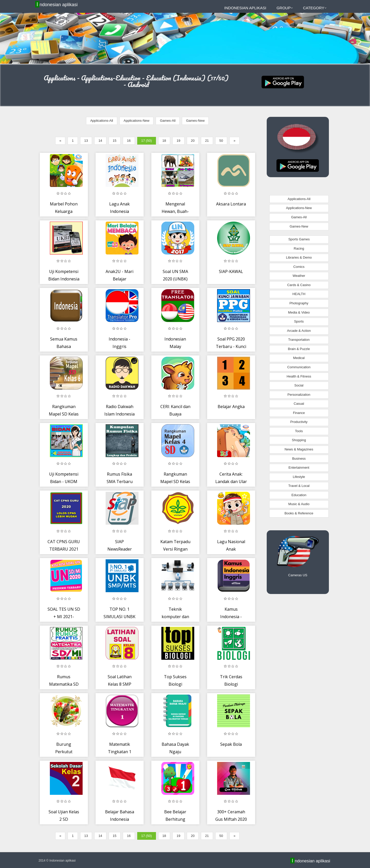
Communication (299, 367)
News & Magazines (299, 449)
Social (299, 385)
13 (86, 141)
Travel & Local (299, 486)
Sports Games (299, 239)
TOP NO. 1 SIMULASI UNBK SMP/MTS (119, 617)
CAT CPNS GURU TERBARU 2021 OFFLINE (64, 549)
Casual (299, 404)
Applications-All (102, 121)
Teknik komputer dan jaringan (175, 617)
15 (115, 141)
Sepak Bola (231, 744)
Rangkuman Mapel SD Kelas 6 (64, 414)
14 (100, 141)
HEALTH (299, 294)
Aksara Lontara (231, 204)
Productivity (299, 422)
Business (299, 459)
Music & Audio (299, 504)
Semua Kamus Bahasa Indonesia (64, 347)
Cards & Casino (299, 285)
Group (285, 8)
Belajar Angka (231, 407)
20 (193, 141)
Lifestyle (299, 477)
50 (221, 141)
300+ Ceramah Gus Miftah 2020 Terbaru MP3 (231, 819)
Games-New (195, 121)
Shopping (299, 440)
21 (207, 141)
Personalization (299, 395)
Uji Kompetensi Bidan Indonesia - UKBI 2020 (64, 279)
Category (315, 8)
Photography (299, 303)
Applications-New (136, 121)
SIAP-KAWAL (231, 271)
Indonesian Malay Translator (175, 347)
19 (178, 141)
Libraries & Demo (299, 257)
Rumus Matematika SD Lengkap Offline (64, 684)
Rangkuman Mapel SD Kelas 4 (175, 482)
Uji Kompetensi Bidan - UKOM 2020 (64, 482)
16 (129, 141)
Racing (299, 248)
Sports (299, 321)
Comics (299, 267)
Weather (299, 276)
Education (299, 495)
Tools (299, 431)
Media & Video (299, 312)
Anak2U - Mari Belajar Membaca (119, 279)
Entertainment (299, 468)
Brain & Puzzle (299, 349)
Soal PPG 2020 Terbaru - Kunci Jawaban (231, 347)
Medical (299, 358)
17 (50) (147, 141)
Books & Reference (299, 513)
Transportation (299, 340)
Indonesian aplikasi (57, 4)
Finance (299, 413)
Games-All (168, 121)
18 (164, 141)
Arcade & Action (299, 331)
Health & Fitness (299, 376)
